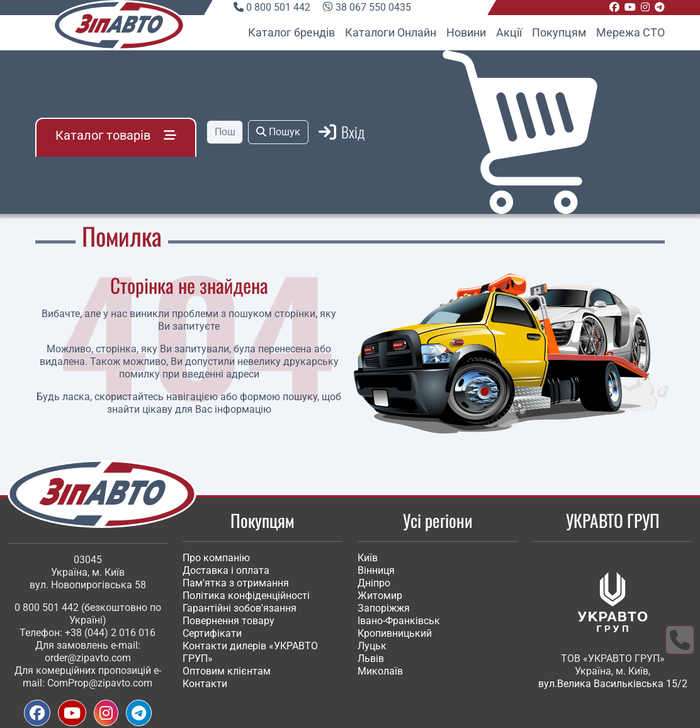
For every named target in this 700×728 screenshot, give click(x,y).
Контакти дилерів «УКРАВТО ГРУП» (250, 652)
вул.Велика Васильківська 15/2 (613, 684)
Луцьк (372, 646)
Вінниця (376, 570)
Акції (509, 32)
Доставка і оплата (226, 570)
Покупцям (559, 32)
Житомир (380, 596)
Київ (368, 558)
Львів (371, 658)
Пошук (278, 132)
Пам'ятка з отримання (236, 583)
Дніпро (374, 583)
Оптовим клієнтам (227, 671)
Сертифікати (212, 633)
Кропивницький (395, 633)
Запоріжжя (384, 608)
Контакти (205, 684)
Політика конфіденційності (246, 596)
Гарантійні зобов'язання (240, 608)
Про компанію (216, 558)
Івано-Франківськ (399, 621)
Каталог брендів (291, 32)
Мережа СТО (630, 32)
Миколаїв (380, 671)
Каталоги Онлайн (391, 32)
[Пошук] (225, 132)
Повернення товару (229, 621)
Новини (466, 32)
